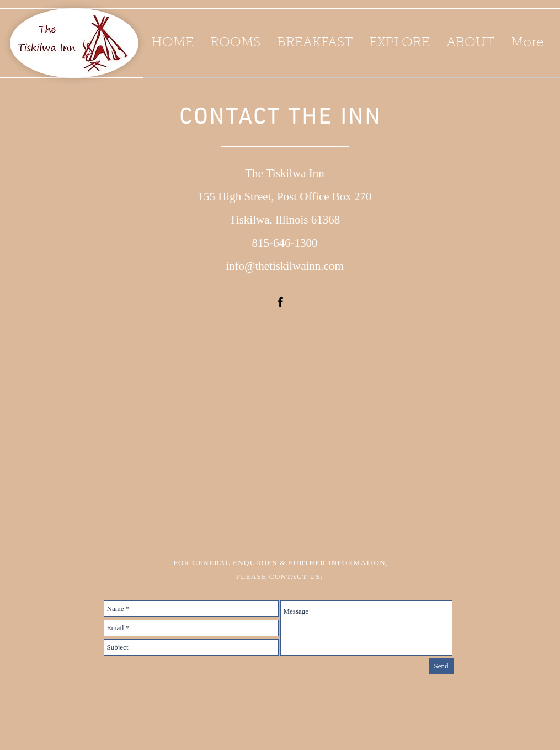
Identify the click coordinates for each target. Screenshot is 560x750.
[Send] (441, 666)
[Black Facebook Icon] (280, 302)
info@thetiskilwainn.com (285, 266)
